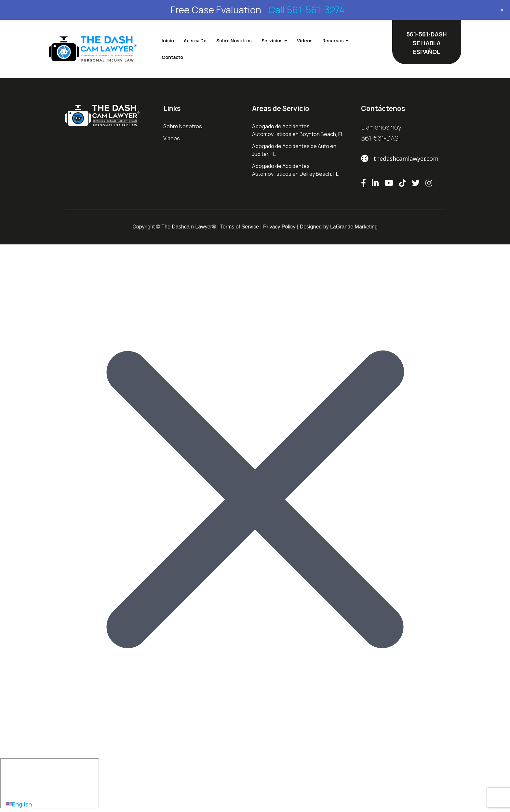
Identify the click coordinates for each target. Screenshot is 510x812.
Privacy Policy (279, 227)
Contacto (172, 57)
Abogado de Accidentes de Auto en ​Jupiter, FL (295, 150)
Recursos (333, 41)
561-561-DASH (382, 138)
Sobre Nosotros (234, 41)
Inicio (168, 41)
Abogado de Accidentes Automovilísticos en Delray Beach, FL (295, 170)
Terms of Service (240, 227)
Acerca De (195, 41)
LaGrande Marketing (354, 227)
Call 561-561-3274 (306, 10)
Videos (305, 41)
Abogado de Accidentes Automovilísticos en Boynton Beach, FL (298, 130)
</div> (49, 783)
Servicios (272, 41)
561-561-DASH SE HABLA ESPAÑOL (427, 43)
